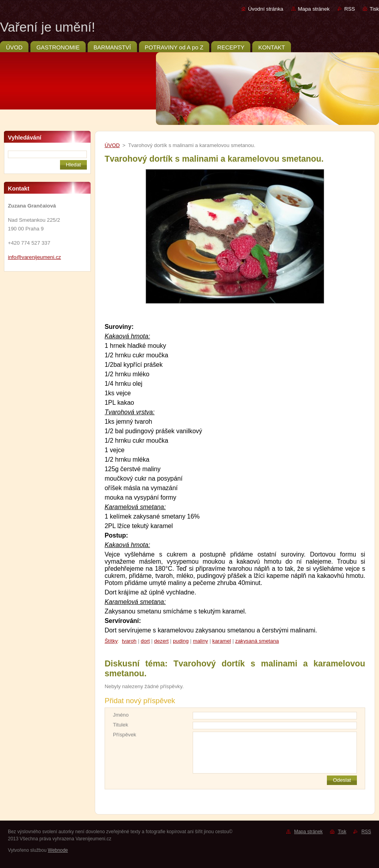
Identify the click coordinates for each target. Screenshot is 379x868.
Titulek (121, 725)
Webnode (58, 850)
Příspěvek (125, 735)
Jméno (121, 715)
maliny (201, 641)
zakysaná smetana (257, 641)
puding (181, 641)
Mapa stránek (314, 9)
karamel (222, 641)
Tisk (374, 9)
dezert (161, 641)
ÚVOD (112, 145)
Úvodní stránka (265, 9)
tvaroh (129, 641)
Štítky (111, 641)
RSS (350, 9)
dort (145, 641)
